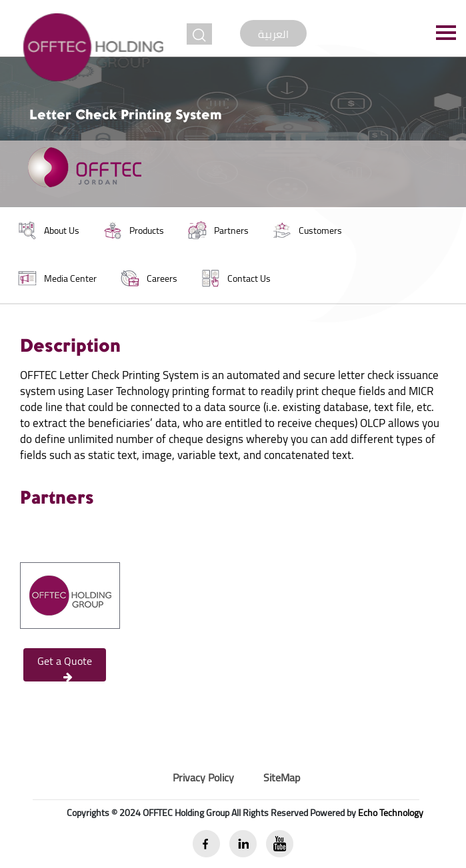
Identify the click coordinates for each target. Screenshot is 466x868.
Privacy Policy (203, 777)
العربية (273, 34)
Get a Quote (65, 666)
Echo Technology (391, 813)
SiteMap (282, 777)
